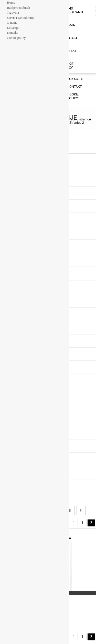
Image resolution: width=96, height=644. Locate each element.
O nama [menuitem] (12, 23)
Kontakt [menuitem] (12, 33)
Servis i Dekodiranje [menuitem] (21, 18)
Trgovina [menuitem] (13, 12)
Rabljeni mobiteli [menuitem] (19, 8)
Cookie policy (68, 66)
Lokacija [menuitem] (13, 28)
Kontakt (69, 51)
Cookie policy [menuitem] (16, 38)
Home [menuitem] (11, 2)
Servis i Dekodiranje (73, 10)
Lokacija (70, 38)
